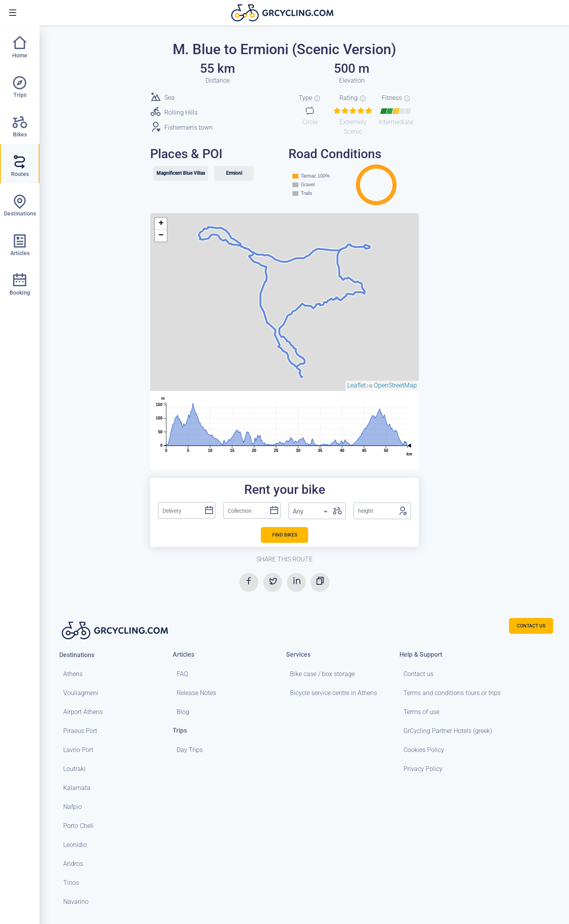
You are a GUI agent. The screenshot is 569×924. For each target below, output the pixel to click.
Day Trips (190, 750)
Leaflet (357, 385)
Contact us (418, 674)
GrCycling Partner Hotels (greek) (448, 731)
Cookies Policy (424, 750)
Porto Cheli (78, 826)
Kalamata (77, 788)
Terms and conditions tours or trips (452, 693)
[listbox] (311, 512)
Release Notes (196, 693)
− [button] (161, 236)
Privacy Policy (423, 769)
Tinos (71, 883)
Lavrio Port (78, 750)
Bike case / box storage (322, 674)
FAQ (182, 674)
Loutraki (74, 769)
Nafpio (73, 807)
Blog (183, 712)
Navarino (76, 902)
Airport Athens (83, 712)
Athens (73, 674)
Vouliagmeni (81, 693)
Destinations (77, 655)
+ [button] (161, 224)
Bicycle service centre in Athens (333, 693)
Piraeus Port (80, 731)
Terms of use (421, 712)
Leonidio (75, 845)
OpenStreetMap (395, 385)
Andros (73, 864)
